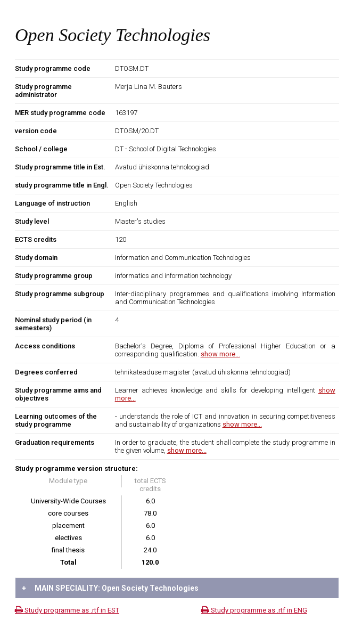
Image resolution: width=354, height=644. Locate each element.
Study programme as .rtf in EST (67, 610)
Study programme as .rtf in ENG (254, 610)
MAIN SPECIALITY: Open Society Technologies (110, 588)
